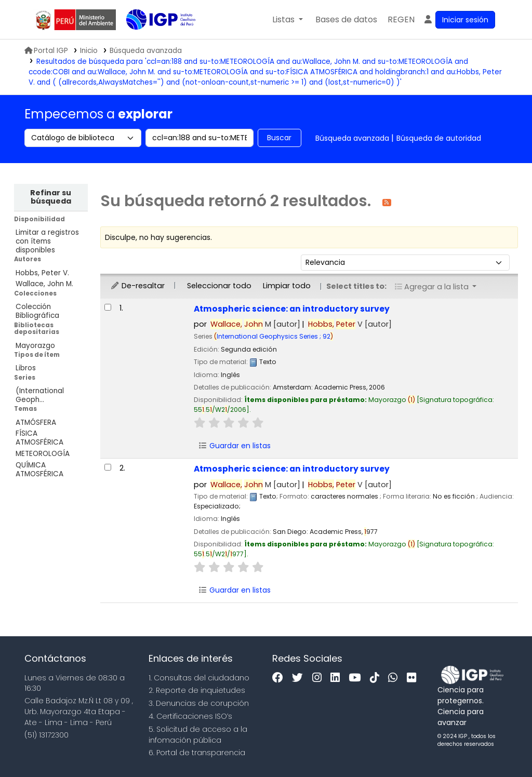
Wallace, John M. (44, 284)
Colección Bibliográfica (37, 311)
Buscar (279, 138)
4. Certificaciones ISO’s (190, 716)
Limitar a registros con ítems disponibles (47, 241)
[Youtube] (357, 678)
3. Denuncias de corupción (199, 703)
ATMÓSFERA (36, 423)
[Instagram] (320, 678)
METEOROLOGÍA (43, 454)
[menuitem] (401, 20)
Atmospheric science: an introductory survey (292, 309)
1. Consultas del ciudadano (199, 678)
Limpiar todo (287, 286)
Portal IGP (46, 51)
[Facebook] (280, 678)
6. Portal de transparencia (197, 753)
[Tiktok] (377, 678)
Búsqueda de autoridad (439, 138)
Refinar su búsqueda (51, 197)
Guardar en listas (235, 446)
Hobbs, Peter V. (42, 273)
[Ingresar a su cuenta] (459, 20)
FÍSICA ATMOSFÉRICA (39, 438)
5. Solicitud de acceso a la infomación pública (198, 735)
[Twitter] (300, 678)
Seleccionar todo (219, 286)
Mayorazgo (35, 346)
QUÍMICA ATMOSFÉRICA (39, 470)
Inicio (89, 51)
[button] (288, 20)
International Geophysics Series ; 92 (274, 336)
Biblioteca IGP (152, 41)
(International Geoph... (40, 395)
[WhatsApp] (395, 678)
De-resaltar (137, 286)
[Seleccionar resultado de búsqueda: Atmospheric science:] (108, 307)
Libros (26, 368)
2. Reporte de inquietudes (197, 690)
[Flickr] (414, 678)
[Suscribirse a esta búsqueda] (387, 202)
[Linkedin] (338, 678)
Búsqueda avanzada (352, 138)
